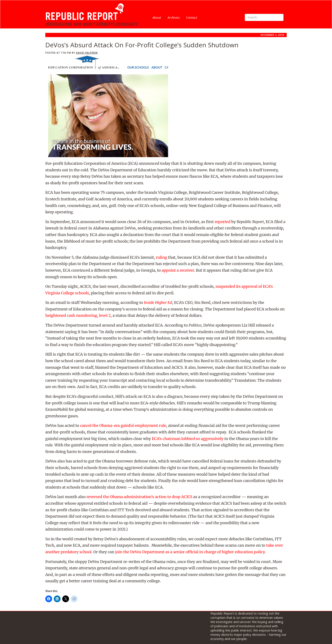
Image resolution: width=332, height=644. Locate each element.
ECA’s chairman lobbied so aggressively (188, 439)
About (157, 17)
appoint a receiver (178, 270)
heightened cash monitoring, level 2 (78, 315)
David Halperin (87, 53)
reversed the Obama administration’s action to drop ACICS (139, 497)
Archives (174, 17)
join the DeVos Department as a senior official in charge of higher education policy (190, 552)
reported (223, 222)
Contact (192, 17)
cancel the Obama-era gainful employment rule (123, 425)
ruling (161, 257)
